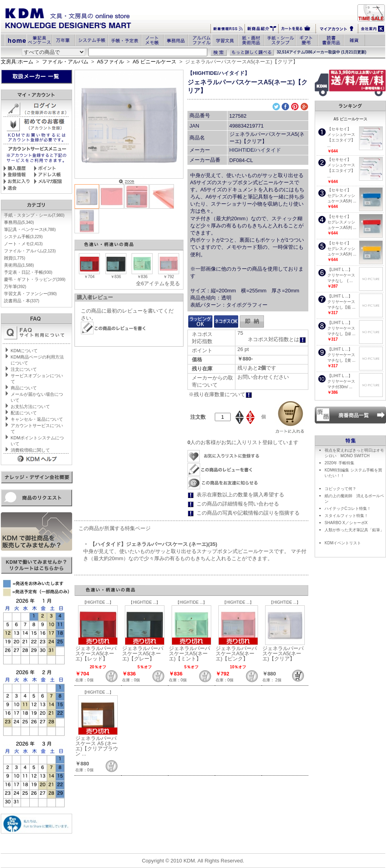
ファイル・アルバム (65, 62)
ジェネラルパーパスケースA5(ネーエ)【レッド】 (96, 653)
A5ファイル (111, 62)
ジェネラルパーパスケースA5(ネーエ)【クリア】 (283, 653)
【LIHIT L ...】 (340, 270)
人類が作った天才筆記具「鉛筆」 (354, 530)
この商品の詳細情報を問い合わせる (238, 504)
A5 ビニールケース (155, 62)
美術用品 (19, 265)
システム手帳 (23, 237)
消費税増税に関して (30, 450)
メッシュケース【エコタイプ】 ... (341, 140)
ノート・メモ (23, 244)
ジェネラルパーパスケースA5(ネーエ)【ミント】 (189, 653)
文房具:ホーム (17, 62)
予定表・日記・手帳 (28, 272)
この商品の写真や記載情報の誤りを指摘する (248, 513)
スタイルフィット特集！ (346, 516)
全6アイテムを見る (158, 283)
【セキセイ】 (339, 129)
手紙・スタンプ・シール (34, 215)
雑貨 (15, 258)
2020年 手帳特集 (339, 463)
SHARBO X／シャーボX (346, 523)
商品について (24, 388)
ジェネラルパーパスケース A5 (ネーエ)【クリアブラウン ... (97, 746)
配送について (24, 413)
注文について (24, 369)
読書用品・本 (22, 301)
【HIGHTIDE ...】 (98, 602)
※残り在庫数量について (220, 394)
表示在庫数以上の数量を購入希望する (240, 495)
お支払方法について (30, 406)
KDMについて (24, 351)
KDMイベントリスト (343, 543)
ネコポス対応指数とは (277, 339)
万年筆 (15, 286)
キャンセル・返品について (37, 419)
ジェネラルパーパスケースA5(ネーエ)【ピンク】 (236, 653)
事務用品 (19, 222)
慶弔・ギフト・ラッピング (35, 279)
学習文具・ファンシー (30, 294)
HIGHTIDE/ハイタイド (255, 150)
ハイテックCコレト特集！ (348, 508)
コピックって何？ (340, 489)
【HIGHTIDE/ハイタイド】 (219, 73)
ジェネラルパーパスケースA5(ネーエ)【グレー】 (143, 653)
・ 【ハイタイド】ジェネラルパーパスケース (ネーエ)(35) (150, 544)
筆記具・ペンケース (30, 229)
